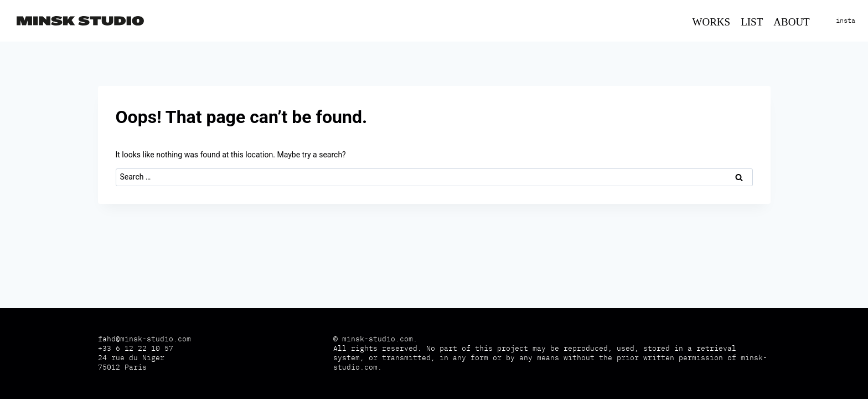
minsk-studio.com (378, 339)
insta (846, 20)
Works (712, 22)
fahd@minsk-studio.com (144, 339)
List (752, 22)
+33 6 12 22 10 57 (136, 348)
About (791, 22)
